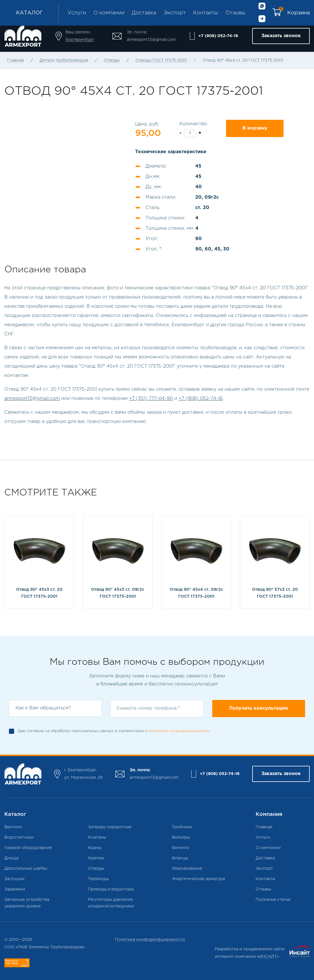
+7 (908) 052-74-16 (218, 36)
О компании (109, 13)
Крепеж (96, 858)
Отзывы (235, 13)
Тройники (182, 827)
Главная (16, 60)
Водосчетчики (19, 837)
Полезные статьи (273, 900)
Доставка (144, 13)
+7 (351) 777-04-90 (151, 399)
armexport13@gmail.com (151, 40)
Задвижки (15, 889)
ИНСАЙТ (268, 957)
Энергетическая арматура (198, 879)
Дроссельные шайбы (26, 869)
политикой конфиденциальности (179, 731)
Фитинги (180, 848)
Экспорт (175, 13)
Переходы (98, 879)
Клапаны (97, 837)
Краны (95, 848)
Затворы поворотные (110, 827)
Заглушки (14, 879)
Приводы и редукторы (111, 889)
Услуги (77, 13)
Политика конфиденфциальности (150, 940)
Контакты (205, 13)
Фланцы (180, 858)
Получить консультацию (259, 708)
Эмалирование (187, 869)
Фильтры (181, 837)
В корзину (255, 128)
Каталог (29, 13)
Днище (12, 858)
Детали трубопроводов (64, 60)
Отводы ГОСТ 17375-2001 (161, 60)
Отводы (112, 60)
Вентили (13, 827)
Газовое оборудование (28, 848)
